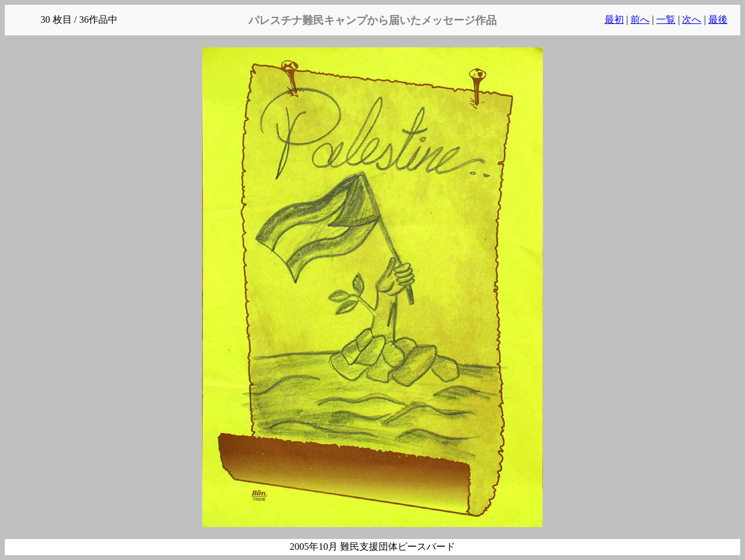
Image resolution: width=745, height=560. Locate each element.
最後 (718, 19)
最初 (614, 19)
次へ (692, 19)
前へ (640, 19)
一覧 (666, 19)
